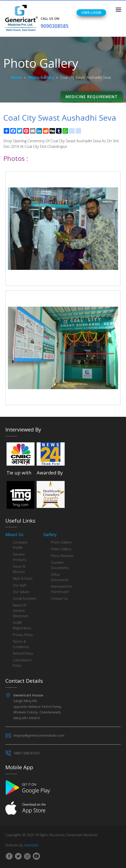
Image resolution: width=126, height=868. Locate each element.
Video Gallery (61, 549)
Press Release (62, 556)
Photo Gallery (41, 77)
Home (16, 77)
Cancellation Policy (22, 663)
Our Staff (20, 585)
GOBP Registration (22, 625)
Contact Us (59, 598)
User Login (91, 12)
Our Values (21, 592)
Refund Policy (23, 653)
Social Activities (25, 598)
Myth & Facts (23, 578)
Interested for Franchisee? (62, 589)
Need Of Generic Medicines (21, 611)
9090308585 (55, 26)
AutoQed (31, 845)
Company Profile (20, 545)
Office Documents (60, 577)
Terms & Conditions (21, 644)
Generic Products (20, 557)
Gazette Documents (60, 565)
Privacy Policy (23, 635)
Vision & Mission (19, 569)
